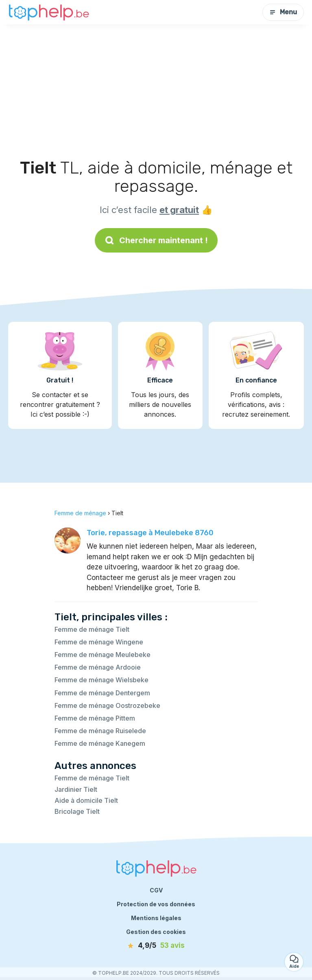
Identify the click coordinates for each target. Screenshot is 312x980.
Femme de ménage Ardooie (98, 667)
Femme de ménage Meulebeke (103, 655)
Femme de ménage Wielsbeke (101, 680)
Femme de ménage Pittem (95, 718)
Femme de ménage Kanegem (100, 743)
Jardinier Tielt (76, 789)
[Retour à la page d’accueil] (49, 12)
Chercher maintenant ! (156, 240)
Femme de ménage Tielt (92, 629)
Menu (283, 12)
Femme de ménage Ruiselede (100, 731)
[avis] (156, 946)
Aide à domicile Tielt (86, 800)
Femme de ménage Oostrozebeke (107, 705)
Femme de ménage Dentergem (102, 693)
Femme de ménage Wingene (99, 642)
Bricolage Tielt (77, 811)
